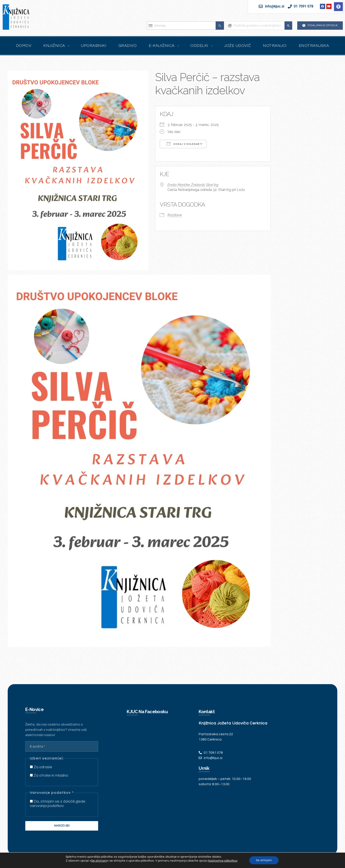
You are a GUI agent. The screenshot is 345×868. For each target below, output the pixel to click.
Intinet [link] (46, 860)
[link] (338, 7)
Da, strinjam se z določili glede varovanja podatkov (58, 804)
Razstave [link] (175, 215)
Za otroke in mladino (49, 776)
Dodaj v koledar (183, 144)
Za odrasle (41, 767)
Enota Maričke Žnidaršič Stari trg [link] (193, 185)
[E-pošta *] (62, 746)
